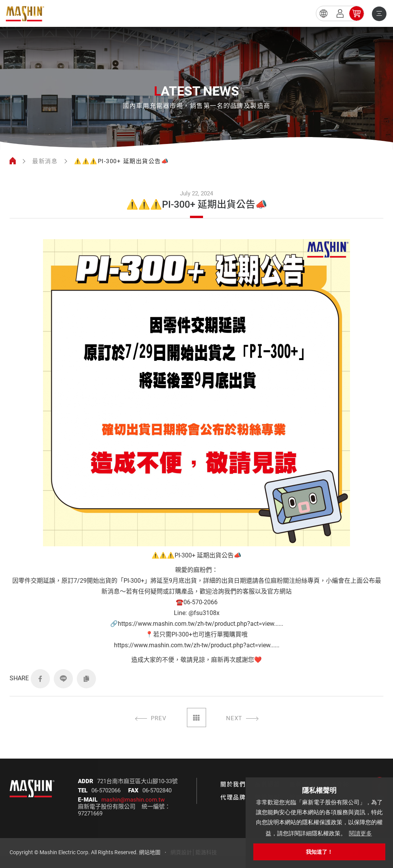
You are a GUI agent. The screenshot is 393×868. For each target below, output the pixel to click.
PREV (159, 718)
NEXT (234, 718)
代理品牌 (233, 797)
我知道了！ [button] (319, 852)
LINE (63, 679)
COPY (86, 679)
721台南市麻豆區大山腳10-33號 (137, 781)
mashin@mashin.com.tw (133, 800)
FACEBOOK (40, 679)
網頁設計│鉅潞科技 (194, 852)
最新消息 (45, 161)
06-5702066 (106, 790)
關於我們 (233, 784)
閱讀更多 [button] (360, 833)
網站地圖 (150, 852)
